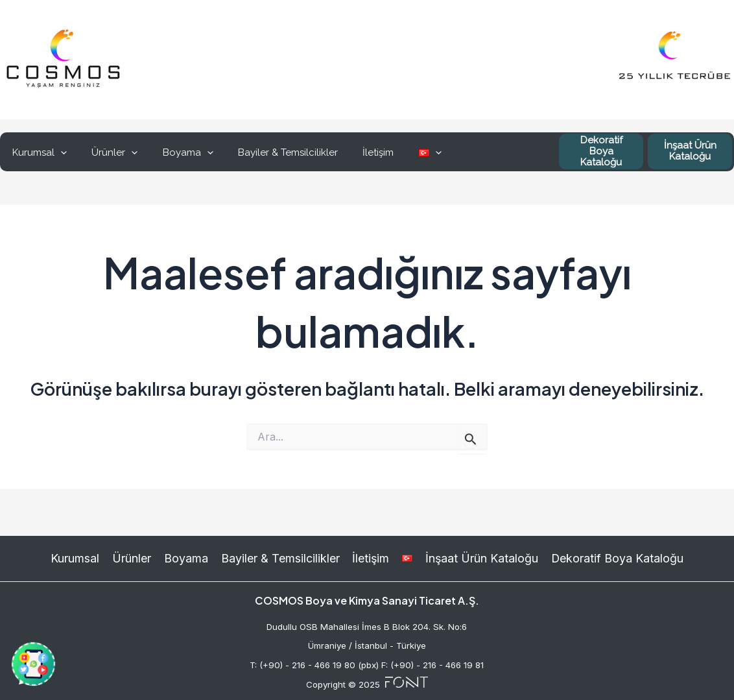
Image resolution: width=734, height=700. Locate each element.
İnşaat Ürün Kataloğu (690, 151)
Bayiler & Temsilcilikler (269, 152)
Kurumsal (37, 152)
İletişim (354, 152)
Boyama (174, 152)
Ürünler (107, 152)
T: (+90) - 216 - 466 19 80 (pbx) (314, 665)
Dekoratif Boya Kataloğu (601, 151)
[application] (58, 152)
